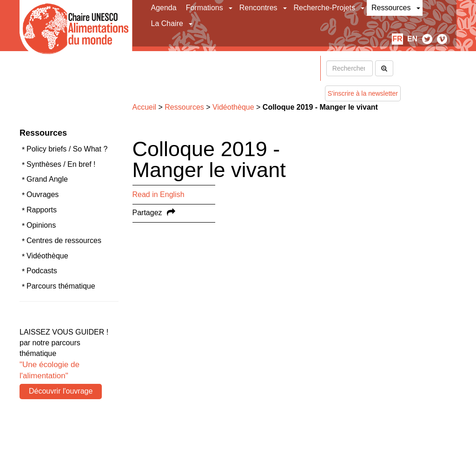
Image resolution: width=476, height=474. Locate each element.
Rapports (42, 210)
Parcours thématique (61, 286)
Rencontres (258, 8)
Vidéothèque (47, 256)
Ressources (391, 8)
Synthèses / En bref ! (61, 164)
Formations (205, 8)
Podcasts (42, 271)
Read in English (159, 194)
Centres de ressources (64, 240)
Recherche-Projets (325, 8)
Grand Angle (47, 179)
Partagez (147, 213)
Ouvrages (43, 194)
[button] (231, 8)
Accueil (145, 107)
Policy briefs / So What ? (67, 149)
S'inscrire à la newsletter (363, 93)
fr (397, 39)
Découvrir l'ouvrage (61, 391)
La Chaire (167, 23)
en (412, 39)
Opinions (41, 225)
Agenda (164, 8)
